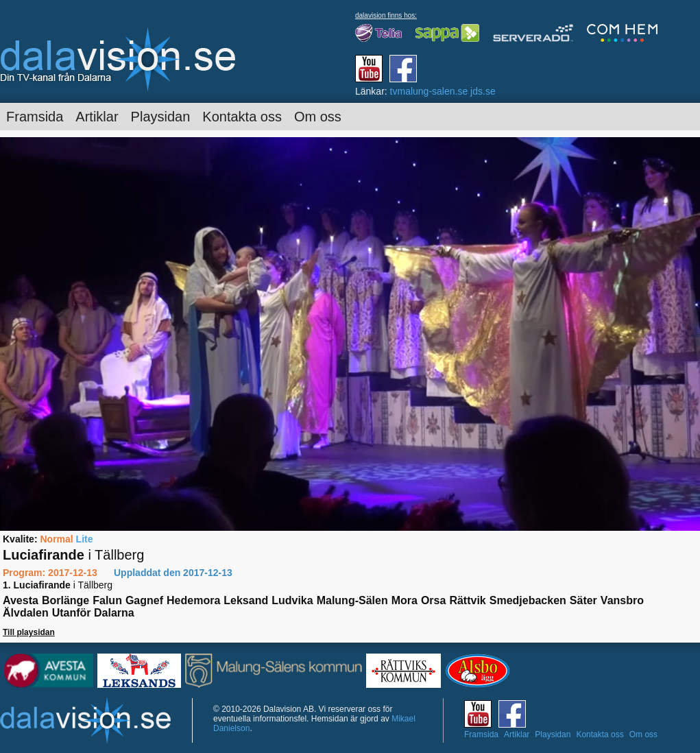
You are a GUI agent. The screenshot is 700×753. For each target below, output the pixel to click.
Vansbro (622, 600)
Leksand (246, 600)
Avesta (21, 600)
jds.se (483, 91)
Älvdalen (26, 613)
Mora (405, 600)
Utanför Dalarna (93, 613)
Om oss (318, 117)
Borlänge (65, 600)
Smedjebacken (528, 600)
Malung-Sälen (352, 600)
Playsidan (161, 117)
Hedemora (193, 600)
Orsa (433, 600)
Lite (85, 539)
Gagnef (144, 600)
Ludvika (292, 600)
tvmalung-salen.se (429, 91)
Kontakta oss (242, 117)
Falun (107, 600)
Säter (583, 600)
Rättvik (467, 600)
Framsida (35, 117)
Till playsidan (29, 632)
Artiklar (97, 117)
